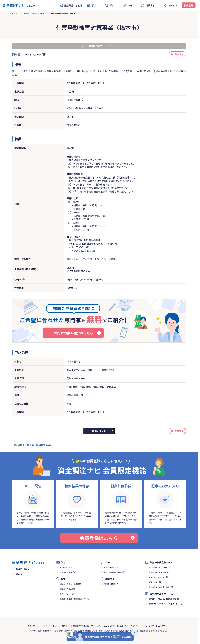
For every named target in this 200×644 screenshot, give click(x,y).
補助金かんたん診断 (68, 589)
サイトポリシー (34, 626)
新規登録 (189, 5)
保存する (179, 54)
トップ (15, 13)
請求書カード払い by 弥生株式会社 (162, 599)
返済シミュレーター (68, 594)
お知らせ (19, 574)
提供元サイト (99, 431)
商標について (136, 626)
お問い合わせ (149, 626)
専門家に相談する (111, 584)
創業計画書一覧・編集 (113, 572)
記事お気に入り (66, 572)
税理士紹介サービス (156, 577)
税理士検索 (153, 582)
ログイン (172, 5)
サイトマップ (96, 626)
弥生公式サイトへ (163, 626)
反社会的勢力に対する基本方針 (116, 626)
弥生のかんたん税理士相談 (159, 587)
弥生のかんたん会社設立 (158, 567)
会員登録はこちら (107, 538)
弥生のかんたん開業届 (157, 572)
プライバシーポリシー (51, 626)
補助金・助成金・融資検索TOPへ (35, 445)
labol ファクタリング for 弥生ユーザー (164, 604)
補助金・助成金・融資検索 (34, 13)
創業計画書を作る (111, 567)
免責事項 (66, 626)
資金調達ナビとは (71, 5)
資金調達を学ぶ (66, 567)
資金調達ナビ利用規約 (80, 626)
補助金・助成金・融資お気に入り (73, 599)
